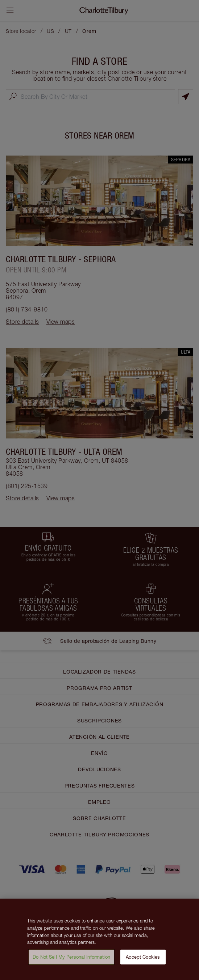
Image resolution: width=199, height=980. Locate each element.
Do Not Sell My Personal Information (71, 959)
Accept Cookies (143, 959)
